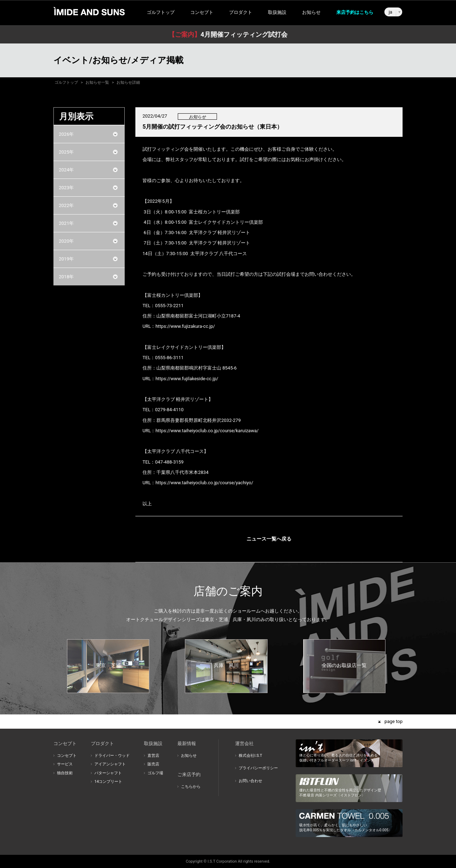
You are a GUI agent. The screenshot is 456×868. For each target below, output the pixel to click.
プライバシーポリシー (258, 768)
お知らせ (311, 12)
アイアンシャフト (110, 764)
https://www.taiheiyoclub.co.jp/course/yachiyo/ (204, 483)
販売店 (153, 764)
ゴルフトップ (161, 12)
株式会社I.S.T (250, 756)
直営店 (153, 756)
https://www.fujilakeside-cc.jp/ (187, 379)
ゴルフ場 (155, 773)
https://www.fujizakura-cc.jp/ (185, 326)
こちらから (191, 787)
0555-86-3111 (169, 358)
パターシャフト (108, 773)
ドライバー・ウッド (112, 756)
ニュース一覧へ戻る (269, 539)
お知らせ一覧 (97, 82)
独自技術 (65, 773)
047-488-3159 (169, 462)
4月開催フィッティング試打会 (228, 34)
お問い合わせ (250, 781)
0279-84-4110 (169, 410)
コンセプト (67, 756)
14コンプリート (108, 782)
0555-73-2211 (169, 306)
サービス (65, 764)
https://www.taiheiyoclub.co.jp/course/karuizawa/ (207, 431)
